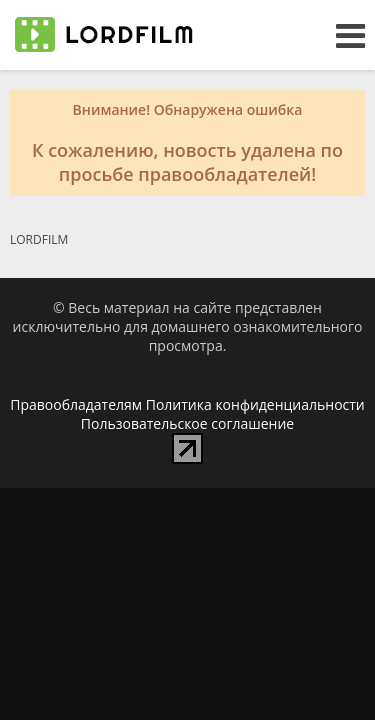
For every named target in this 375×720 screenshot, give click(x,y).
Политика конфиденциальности (255, 404)
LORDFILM (39, 239)
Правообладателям (76, 404)
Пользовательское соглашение (187, 423)
